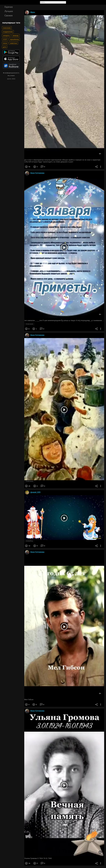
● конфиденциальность (11, 73)
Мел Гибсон (29, 700)
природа (16, 35)
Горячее (9, 7)
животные (14, 43)
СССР (5, 39)
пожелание (7, 28)
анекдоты (6, 35)
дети (5, 47)
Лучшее (9, 11)
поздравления (8, 32)
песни (5, 43)
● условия (11, 75)
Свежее (9, 15)
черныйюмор (14, 39)
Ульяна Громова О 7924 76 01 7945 (38, 858)
